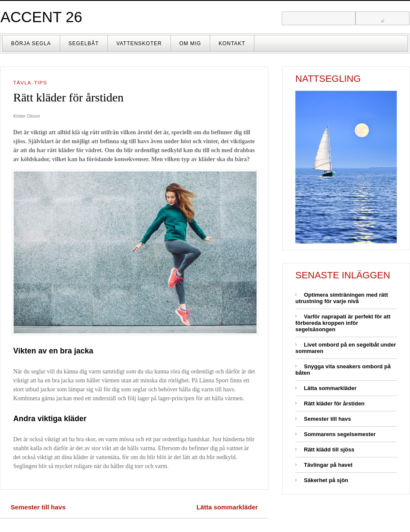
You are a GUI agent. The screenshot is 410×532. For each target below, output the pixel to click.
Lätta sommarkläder (227, 507)
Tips (40, 83)
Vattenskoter (139, 43)
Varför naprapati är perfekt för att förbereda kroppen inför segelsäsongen (343, 323)
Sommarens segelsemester (340, 434)
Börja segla (31, 43)
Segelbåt (84, 43)
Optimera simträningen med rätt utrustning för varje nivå (342, 298)
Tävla (22, 83)
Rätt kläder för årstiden (334, 403)
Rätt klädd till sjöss (329, 450)
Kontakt (232, 43)
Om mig (190, 43)
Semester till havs (38, 507)
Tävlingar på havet (328, 465)
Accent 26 (41, 17)
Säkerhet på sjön (326, 480)
